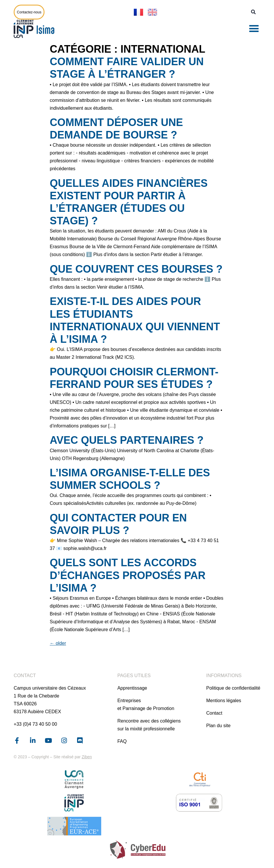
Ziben (87, 757)
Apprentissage (132, 688)
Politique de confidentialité (233, 688)
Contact (214, 713)
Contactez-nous (29, 12)
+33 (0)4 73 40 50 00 (35, 724)
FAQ (122, 741)
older (58, 643)
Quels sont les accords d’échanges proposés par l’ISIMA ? (128, 575)
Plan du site (218, 726)
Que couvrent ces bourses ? (136, 269)
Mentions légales (224, 701)
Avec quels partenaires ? (127, 440)
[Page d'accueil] (35, 29)
